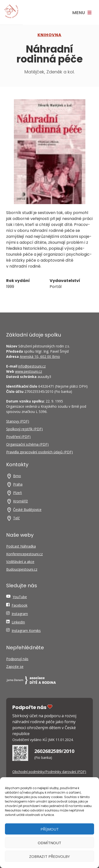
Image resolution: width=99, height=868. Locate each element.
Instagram (20, 614)
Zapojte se (15, 666)
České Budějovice (27, 510)
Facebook (20, 605)
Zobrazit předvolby (49, 856)
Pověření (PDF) (18, 437)
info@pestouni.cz (32, 366)
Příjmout (50, 829)
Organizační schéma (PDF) (27, 444)
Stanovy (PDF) (18, 421)
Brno (17, 476)
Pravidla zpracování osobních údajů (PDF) (40, 452)
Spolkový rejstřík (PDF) (24, 429)
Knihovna (49, 35)
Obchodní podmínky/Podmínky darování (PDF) (49, 772)
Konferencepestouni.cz (24, 554)
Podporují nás (17, 659)
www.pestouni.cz (29, 371)
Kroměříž (20, 501)
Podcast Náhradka (21, 546)
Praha (18, 484)
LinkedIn (18, 622)
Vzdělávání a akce (20, 562)
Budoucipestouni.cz (22, 569)
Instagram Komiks (26, 631)
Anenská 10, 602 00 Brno (40, 356)
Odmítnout (49, 843)
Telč (16, 518)
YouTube (20, 597)
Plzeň (18, 493)
